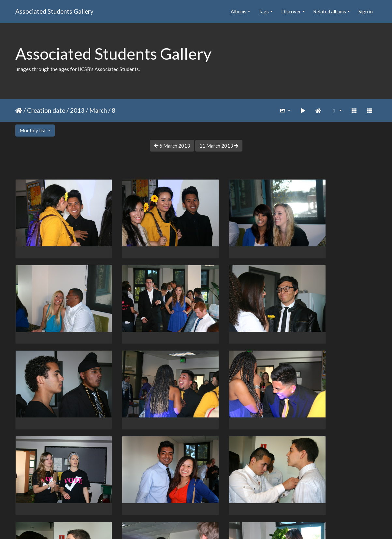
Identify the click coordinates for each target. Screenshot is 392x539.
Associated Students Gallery (54, 11)
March (98, 110)
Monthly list (33, 130)
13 (239, 501)
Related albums (330, 11)
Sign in (366, 11)
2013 (77, 110)
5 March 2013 (172, 146)
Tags (264, 11)
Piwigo (209, 525)
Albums (239, 11)
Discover (291, 11)
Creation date (46, 110)
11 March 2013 (219, 146)
